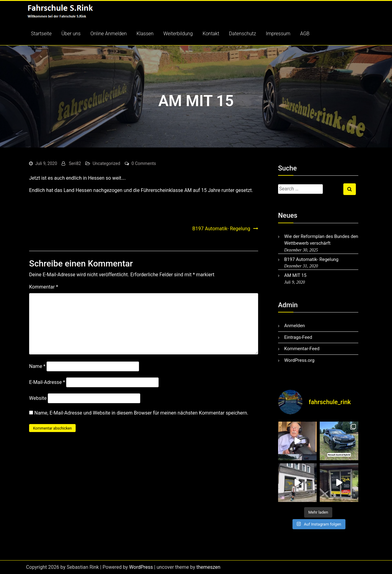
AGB (305, 34)
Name (37, 366)
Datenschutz (243, 34)
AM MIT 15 (295, 275)
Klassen (145, 34)
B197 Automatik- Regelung (221, 229)
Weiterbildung (178, 34)
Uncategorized (106, 163)
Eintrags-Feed (298, 337)
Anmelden (295, 326)
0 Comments (144, 163)
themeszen (208, 567)
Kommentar (44, 287)
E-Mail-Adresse (47, 382)
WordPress (141, 567)
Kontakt (211, 34)
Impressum (278, 34)
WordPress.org (299, 360)
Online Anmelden (109, 34)
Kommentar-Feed (302, 349)
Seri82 (75, 163)
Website (38, 398)
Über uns (71, 34)
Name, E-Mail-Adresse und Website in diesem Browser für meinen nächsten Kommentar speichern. (141, 413)
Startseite (41, 34)
